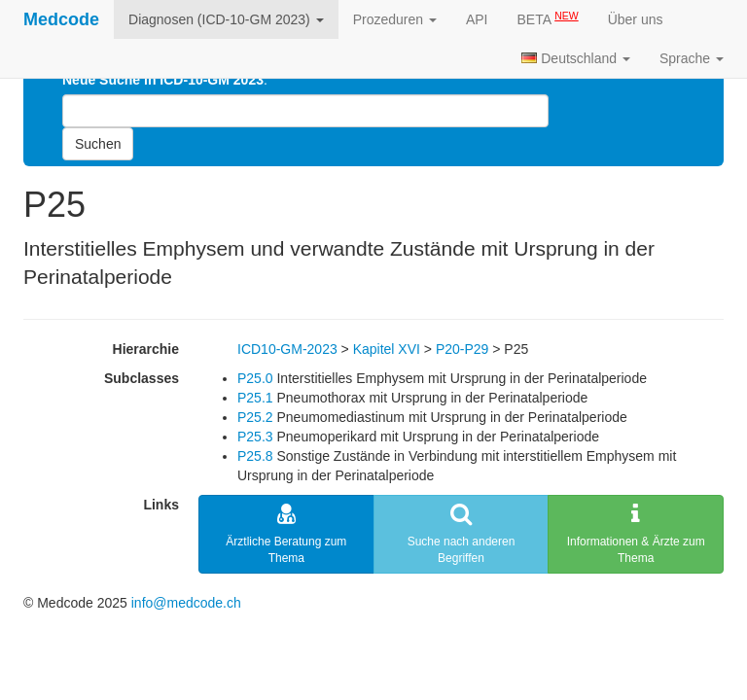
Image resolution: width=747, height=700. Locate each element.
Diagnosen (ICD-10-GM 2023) (226, 19)
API (477, 19)
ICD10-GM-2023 (287, 349)
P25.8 (255, 456)
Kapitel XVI (387, 349)
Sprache (692, 58)
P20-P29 (462, 349)
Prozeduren (395, 19)
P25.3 (255, 437)
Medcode (61, 19)
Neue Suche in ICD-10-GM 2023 (163, 80)
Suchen (98, 144)
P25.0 (255, 378)
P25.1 (255, 398)
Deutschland (576, 58)
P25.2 (255, 417)
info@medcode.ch (186, 603)
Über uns (636, 19)
